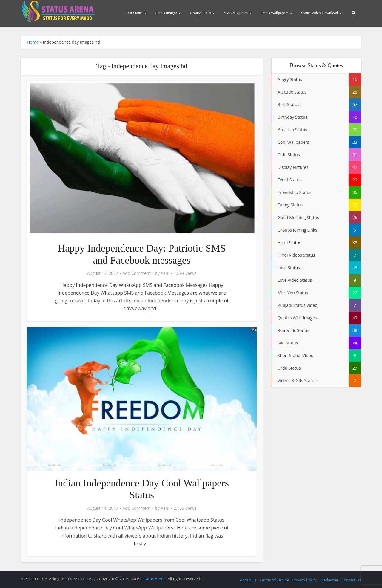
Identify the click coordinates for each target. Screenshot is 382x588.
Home (33, 42)
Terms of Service (274, 580)
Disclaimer (329, 580)
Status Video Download (319, 13)
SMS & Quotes (236, 13)
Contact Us (351, 580)
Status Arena (154, 579)
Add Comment (136, 273)
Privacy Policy (304, 580)
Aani (165, 273)
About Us (248, 580)
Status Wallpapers (274, 13)
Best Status (134, 13)
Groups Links (200, 13)
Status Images (166, 13)
